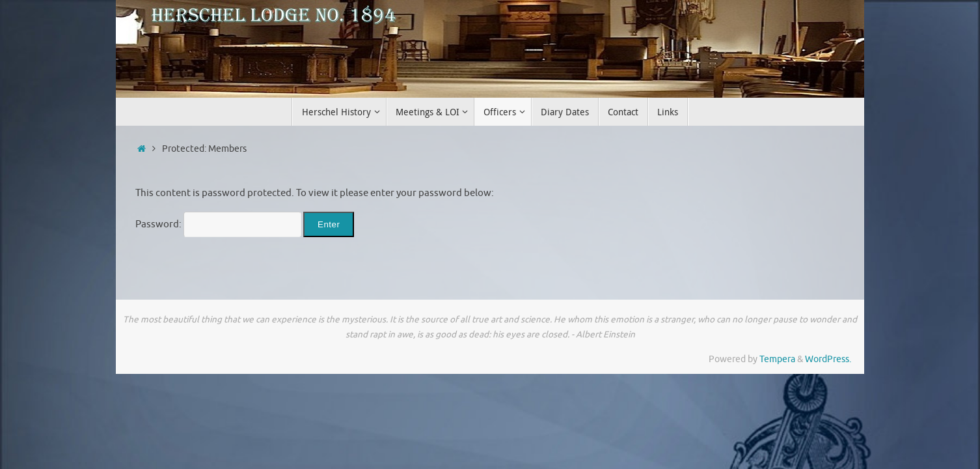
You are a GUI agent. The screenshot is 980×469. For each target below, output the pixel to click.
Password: (218, 224)
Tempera (777, 359)
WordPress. (828, 359)
